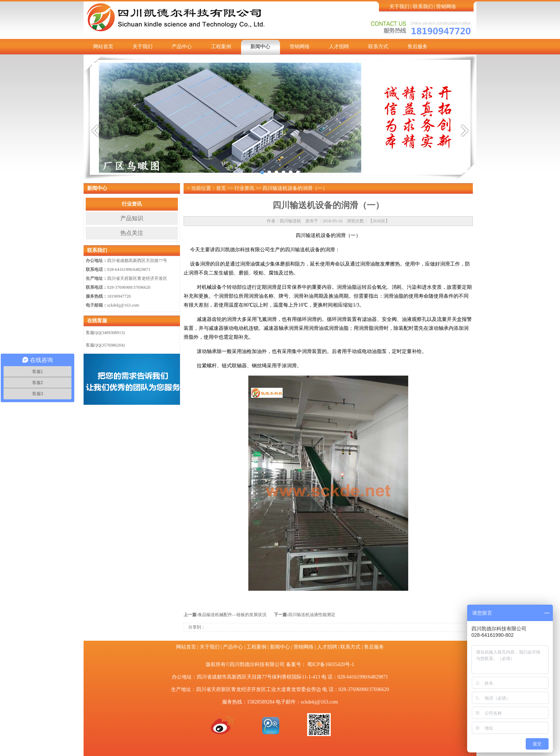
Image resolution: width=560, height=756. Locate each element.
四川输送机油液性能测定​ (312, 615)
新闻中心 (260, 47)
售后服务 (417, 47)
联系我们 (423, 7)
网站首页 (103, 47)
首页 (221, 188)
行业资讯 (132, 204)
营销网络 (446, 7)
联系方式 (378, 47)
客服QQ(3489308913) (105, 333)
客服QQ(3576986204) (105, 345)
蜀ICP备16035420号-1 (331, 664)
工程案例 (221, 47)
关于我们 (399, 7)
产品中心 (182, 47)
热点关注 (132, 233)
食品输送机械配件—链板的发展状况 (232, 615)
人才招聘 (339, 47)
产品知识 (132, 218)
